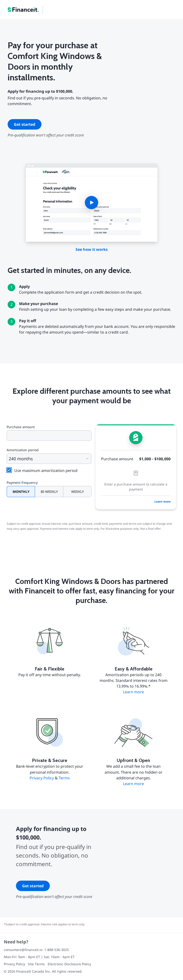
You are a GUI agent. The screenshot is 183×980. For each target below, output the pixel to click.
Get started (25, 124)
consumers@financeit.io (23, 950)
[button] (92, 203)
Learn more (163, 502)
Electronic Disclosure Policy (69, 964)
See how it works (92, 249)
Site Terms (36, 964)
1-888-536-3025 (57, 950)
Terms (64, 778)
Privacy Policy (42, 778)
